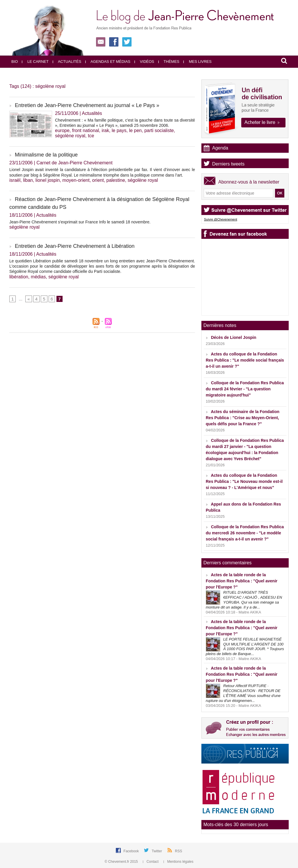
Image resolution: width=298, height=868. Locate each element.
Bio (15, 62)
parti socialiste (159, 130)
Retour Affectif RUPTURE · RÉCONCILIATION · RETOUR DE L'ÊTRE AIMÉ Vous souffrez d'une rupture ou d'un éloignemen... (243, 693)
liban (28, 180)
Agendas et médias (108, 62)
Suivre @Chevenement (221, 219)
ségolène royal (70, 136)
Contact (151, 862)
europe (62, 130)
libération (19, 277)
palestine (116, 180)
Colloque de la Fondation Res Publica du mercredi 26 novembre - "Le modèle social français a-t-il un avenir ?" (245, 533)
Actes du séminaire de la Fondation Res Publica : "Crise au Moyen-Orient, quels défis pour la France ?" (243, 418)
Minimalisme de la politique (46, 155)
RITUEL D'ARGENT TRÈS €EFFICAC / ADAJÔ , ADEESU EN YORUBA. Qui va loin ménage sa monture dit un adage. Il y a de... (244, 600)
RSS (179, 851)
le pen (135, 130)
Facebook (132, 851)
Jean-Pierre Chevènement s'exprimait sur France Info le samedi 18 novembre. (80, 222)
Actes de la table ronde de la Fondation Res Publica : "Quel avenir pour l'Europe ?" (242, 581)
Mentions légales (178, 862)
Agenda (220, 148)
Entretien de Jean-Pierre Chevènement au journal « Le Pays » (87, 105)
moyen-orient (76, 180)
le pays (119, 130)
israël (15, 180)
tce (91, 136)
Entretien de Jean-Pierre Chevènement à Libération (75, 246)
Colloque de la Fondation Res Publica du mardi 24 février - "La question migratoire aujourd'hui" (245, 389)
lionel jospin (48, 180)
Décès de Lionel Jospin (234, 337)
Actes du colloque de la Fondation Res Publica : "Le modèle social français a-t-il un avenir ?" (245, 360)
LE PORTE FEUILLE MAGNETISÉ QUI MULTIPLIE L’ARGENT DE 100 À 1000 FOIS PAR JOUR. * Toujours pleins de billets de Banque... (245, 647)
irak (105, 130)
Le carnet (35, 62)
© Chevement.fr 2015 (122, 862)
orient (98, 180)
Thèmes (169, 62)
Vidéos (144, 62)
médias (38, 277)
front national (86, 130)
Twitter (157, 851)
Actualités (67, 62)
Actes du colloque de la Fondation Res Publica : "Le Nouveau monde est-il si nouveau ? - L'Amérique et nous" (244, 481)
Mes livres (197, 62)
